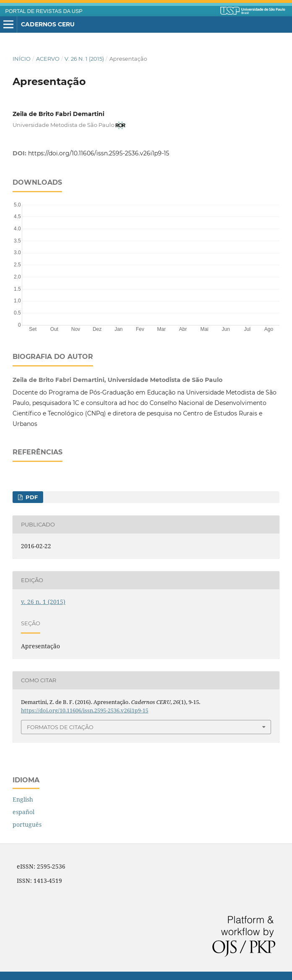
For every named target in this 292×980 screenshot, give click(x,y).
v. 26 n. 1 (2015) (84, 59)
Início (22, 59)
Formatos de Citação (60, 727)
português (27, 824)
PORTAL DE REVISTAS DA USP (44, 11)
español (23, 812)
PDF (31, 497)
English (23, 799)
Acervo (48, 59)
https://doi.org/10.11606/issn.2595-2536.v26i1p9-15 (99, 153)
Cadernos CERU (48, 24)
